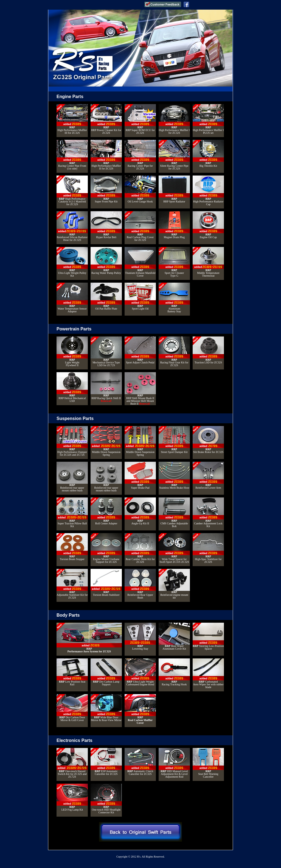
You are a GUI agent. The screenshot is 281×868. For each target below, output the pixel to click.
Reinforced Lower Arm (208, 475)
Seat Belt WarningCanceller (208, 763)
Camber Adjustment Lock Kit (208, 513)
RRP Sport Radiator (174, 189)
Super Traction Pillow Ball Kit (72, 513)
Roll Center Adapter (106, 511)
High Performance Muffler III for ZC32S (72, 119)
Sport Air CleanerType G (174, 262)
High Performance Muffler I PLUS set (208, 119)
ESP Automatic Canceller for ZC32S (106, 762)
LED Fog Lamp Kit (72, 797)
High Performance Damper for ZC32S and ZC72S (72, 441)
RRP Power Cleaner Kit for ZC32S (106, 119)
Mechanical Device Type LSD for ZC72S (106, 352)
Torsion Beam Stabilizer (106, 583)
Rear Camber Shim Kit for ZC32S (140, 548)
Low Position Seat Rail (72, 672)
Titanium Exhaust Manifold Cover (140, 262)
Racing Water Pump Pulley (106, 261)
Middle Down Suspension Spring (106, 441)
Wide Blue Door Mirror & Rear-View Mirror (106, 708)
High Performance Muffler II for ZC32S (106, 155)
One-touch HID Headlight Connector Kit (106, 799)
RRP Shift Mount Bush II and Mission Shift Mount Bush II (140, 389)
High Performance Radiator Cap (208, 191)
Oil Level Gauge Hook (140, 189)
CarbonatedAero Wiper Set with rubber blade (208, 674)
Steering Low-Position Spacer (208, 636)
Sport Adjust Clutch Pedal (140, 350)
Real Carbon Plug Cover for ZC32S (140, 226)
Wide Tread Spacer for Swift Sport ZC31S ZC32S (174, 548)
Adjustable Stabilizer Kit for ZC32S (72, 584)
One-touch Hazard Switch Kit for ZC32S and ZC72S (72, 763)
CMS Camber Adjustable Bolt (174, 513)
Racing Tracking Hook (174, 672)
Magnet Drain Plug (174, 225)
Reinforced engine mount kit (174, 584)
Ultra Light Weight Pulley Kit (72, 262)
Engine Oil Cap (208, 225)
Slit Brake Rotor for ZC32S (208, 440)
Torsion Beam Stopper (72, 547)
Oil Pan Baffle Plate (106, 296)
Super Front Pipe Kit (106, 189)
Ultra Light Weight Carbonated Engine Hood (140, 672)
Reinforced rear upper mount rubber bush (72, 477)
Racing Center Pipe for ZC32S (140, 155)
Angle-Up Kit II (140, 511)
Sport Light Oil (140, 296)
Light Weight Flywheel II (72, 352)
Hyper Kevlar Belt (106, 225)
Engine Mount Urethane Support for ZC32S (106, 548)
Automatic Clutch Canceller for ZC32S (140, 762)
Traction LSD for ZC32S (208, 350)
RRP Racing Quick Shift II (106, 387)
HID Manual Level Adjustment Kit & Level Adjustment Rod (174, 763)
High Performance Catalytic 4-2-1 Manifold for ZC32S (72, 191)
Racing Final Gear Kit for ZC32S (174, 352)
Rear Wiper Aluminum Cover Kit (174, 636)
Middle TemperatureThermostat (208, 262)
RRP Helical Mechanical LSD (72, 387)
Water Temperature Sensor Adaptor (72, 298)
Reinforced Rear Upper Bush (140, 584)
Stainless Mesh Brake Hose (174, 475)
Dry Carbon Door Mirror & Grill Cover (72, 708)
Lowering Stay (140, 636)
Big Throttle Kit (208, 154)
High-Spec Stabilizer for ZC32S (208, 548)
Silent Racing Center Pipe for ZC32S (174, 155)
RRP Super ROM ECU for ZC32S (140, 119)
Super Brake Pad (140, 475)
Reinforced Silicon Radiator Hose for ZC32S (72, 226)
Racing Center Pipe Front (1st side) (72, 155)
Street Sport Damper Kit (174, 440)
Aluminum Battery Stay (174, 298)
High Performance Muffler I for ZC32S (174, 119)
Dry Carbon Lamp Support (106, 672)
